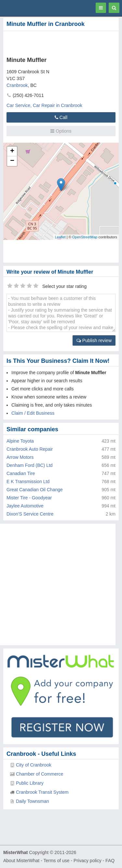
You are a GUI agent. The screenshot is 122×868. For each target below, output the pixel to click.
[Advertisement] (52, 42)
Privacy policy (88, 861)
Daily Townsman (33, 801)
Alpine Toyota (20, 441)
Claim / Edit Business (33, 413)
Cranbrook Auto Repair (30, 449)
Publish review (94, 340)
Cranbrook (17, 85)
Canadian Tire (21, 473)
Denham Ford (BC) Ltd (30, 465)
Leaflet (60, 237)
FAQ (110, 861)
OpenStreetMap (85, 237)
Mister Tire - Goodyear (29, 498)
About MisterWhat (21, 861)
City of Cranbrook (34, 765)
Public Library (30, 783)
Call (61, 117)
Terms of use (56, 861)
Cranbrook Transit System (42, 792)
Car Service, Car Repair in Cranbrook (44, 105)
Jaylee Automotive (25, 506)
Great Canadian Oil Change (35, 490)
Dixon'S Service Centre (30, 514)
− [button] (12, 161)
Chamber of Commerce (40, 774)
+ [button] (12, 151)
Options (61, 131)
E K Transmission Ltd (28, 482)
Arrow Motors (20, 457)
